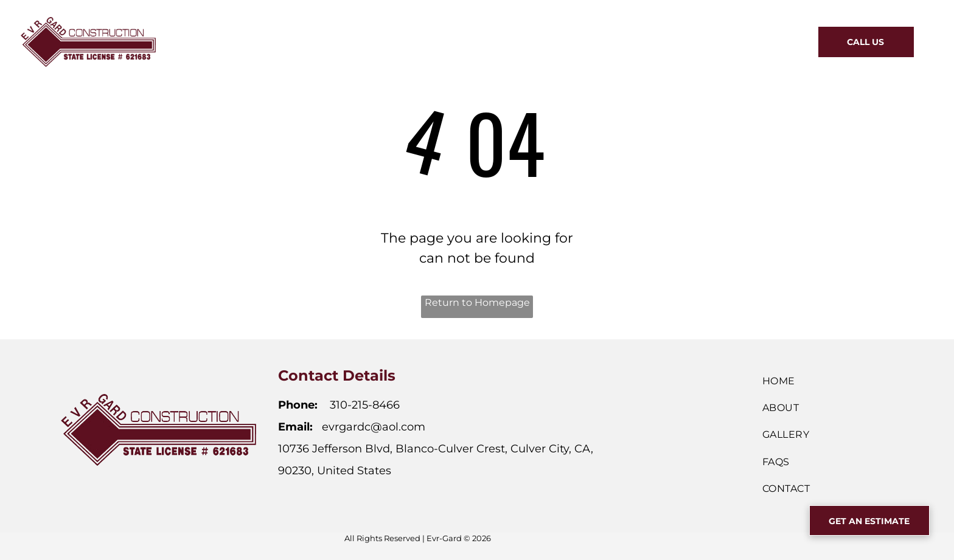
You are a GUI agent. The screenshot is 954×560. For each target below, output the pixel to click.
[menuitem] (350, 40)
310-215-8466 (365, 405)
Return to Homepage (477, 302)
